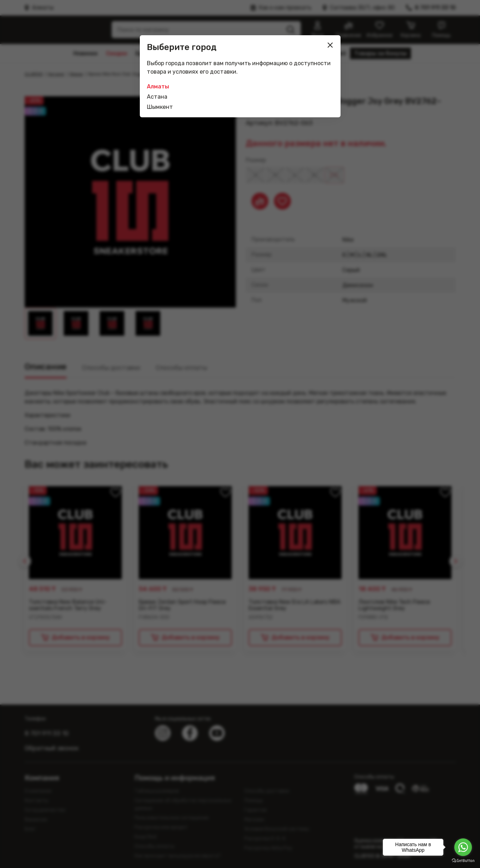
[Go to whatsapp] (463, 847)
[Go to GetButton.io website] (463, 861)
